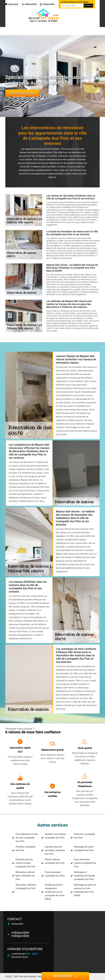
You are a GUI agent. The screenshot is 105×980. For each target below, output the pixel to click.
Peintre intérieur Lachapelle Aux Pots (55, 861)
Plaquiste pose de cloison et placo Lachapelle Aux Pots (25, 863)
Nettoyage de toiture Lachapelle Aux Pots (84, 849)
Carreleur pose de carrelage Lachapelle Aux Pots (55, 850)
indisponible (12, 4)
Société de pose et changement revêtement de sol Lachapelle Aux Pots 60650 (55, 892)
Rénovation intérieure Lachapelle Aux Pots (26, 887)
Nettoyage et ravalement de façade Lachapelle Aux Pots (84, 876)
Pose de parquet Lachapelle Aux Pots (55, 874)
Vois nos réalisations (22, 93)
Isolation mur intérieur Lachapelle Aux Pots (55, 836)
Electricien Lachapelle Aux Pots (85, 836)
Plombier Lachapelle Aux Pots (25, 849)
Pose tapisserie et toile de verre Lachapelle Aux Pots (27, 838)
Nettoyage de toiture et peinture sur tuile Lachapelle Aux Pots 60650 (85, 890)
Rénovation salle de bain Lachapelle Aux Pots (25, 876)
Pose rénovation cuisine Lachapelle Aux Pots (85, 863)
